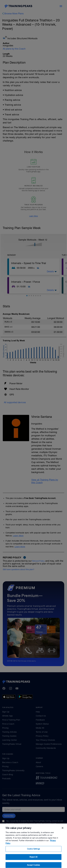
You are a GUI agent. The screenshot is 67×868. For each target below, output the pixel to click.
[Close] (63, 832)
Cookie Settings (33, 853)
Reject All (33, 861)
